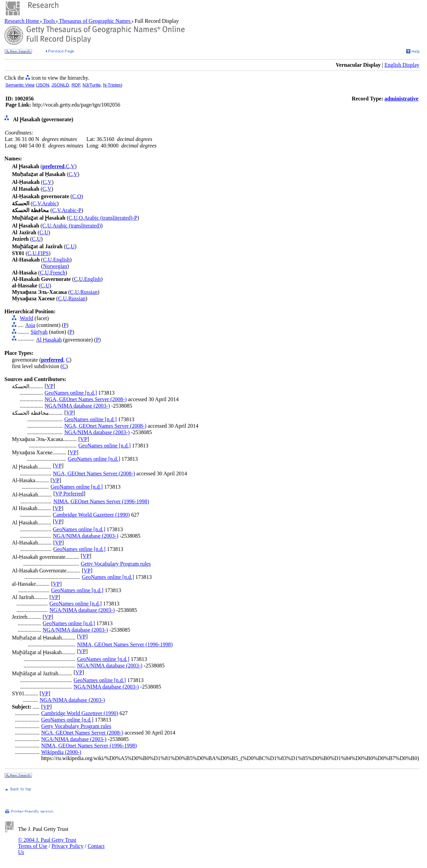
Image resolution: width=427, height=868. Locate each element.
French (58, 273)
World (27, 318)
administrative (401, 99)
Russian (89, 292)
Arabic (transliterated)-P (111, 218)
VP (50, 386)
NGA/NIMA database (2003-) (77, 406)
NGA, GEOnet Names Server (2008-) (86, 399)
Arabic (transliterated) (77, 226)
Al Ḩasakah (49, 340)
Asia (30, 325)
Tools (49, 21)
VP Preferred (69, 494)
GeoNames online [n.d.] (71, 393)
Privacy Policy (67, 846)
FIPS (43, 253)
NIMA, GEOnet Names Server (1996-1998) (101, 501)
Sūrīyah (39, 332)
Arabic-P (72, 210)
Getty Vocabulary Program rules (116, 564)
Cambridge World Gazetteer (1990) (91, 515)
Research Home (22, 21)
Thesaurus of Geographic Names (95, 21)
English (61, 260)
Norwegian (55, 266)
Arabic (50, 203)
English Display (402, 65)
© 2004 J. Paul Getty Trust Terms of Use (47, 843)
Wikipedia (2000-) (61, 752)
